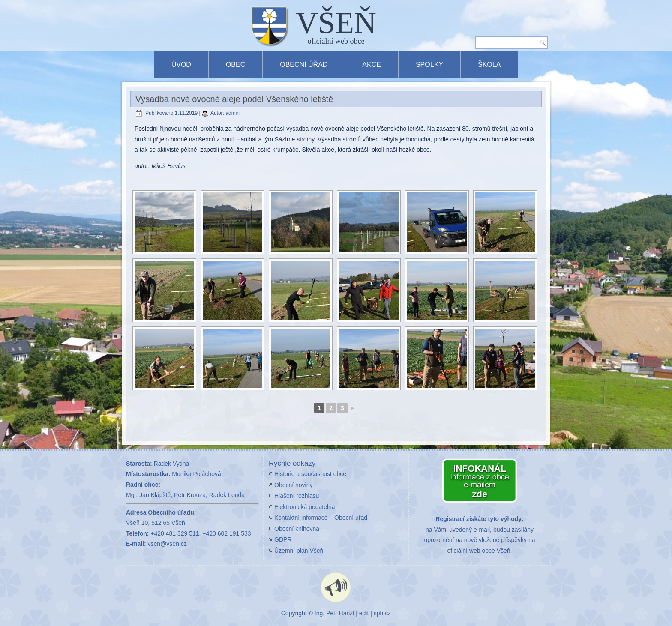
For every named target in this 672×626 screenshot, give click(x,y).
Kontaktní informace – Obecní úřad (321, 518)
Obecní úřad (304, 64)
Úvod (181, 64)
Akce (372, 64)
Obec (235, 64)
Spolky (429, 64)
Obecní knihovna (297, 529)
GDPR (283, 539)
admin (232, 113)
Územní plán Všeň (299, 551)
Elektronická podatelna (305, 507)
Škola (489, 64)
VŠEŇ (336, 23)
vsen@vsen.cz (167, 544)
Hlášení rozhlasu (297, 496)
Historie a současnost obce (310, 474)
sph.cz (382, 613)
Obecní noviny (294, 485)
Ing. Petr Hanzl (334, 613)
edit (364, 613)
